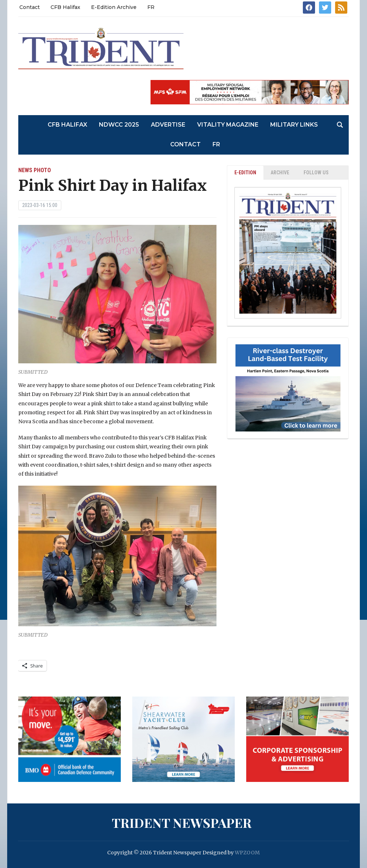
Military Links (294, 125)
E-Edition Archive (114, 7)
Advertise (168, 125)
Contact (30, 7)
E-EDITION (245, 173)
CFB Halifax (65, 7)
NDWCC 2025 (119, 125)
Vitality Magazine (228, 125)
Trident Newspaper (182, 822)
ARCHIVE (280, 173)
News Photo (35, 170)
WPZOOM (247, 853)
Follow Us (316, 173)
